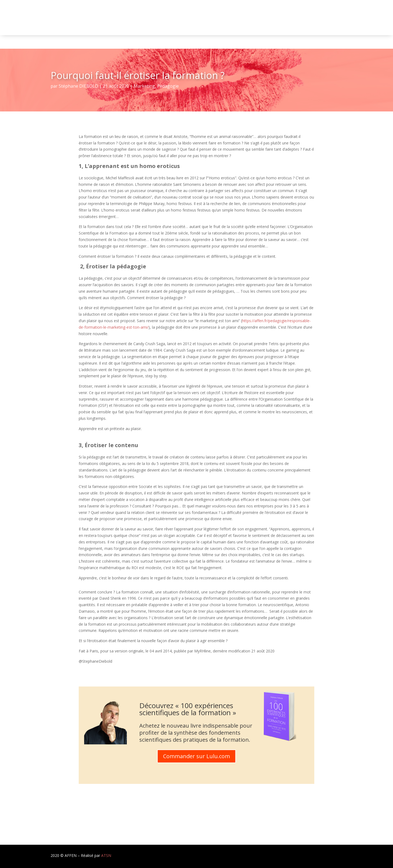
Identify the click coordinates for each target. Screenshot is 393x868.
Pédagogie (168, 86)
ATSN (106, 855)
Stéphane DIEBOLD (78, 86)
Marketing (144, 86)
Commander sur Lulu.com (196, 756)
